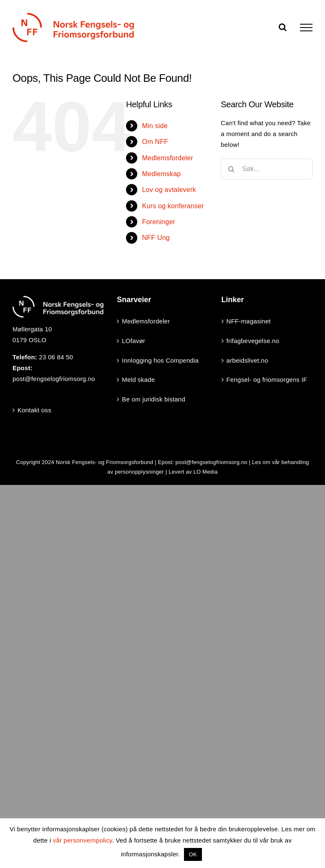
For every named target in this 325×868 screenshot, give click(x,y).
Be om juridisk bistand (154, 399)
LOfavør (134, 341)
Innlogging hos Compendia (160, 360)
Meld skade (138, 380)
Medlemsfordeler (168, 158)
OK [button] (193, 854)
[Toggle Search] (283, 27)
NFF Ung (156, 238)
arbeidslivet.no (247, 360)
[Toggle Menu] (306, 28)
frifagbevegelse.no (253, 341)
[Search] (231, 169)
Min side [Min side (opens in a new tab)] (155, 126)
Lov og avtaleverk (169, 190)
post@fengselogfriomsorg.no (54, 379)
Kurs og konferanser (173, 206)
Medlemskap (161, 174)
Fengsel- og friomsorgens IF (267, 380)
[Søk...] (267, 169)
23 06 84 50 (56, 357)
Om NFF (155, 142)
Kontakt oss (34, 410)
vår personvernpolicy (83, 840)
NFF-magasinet (249, 321)
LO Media (205, 472)
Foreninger (159, 222)
